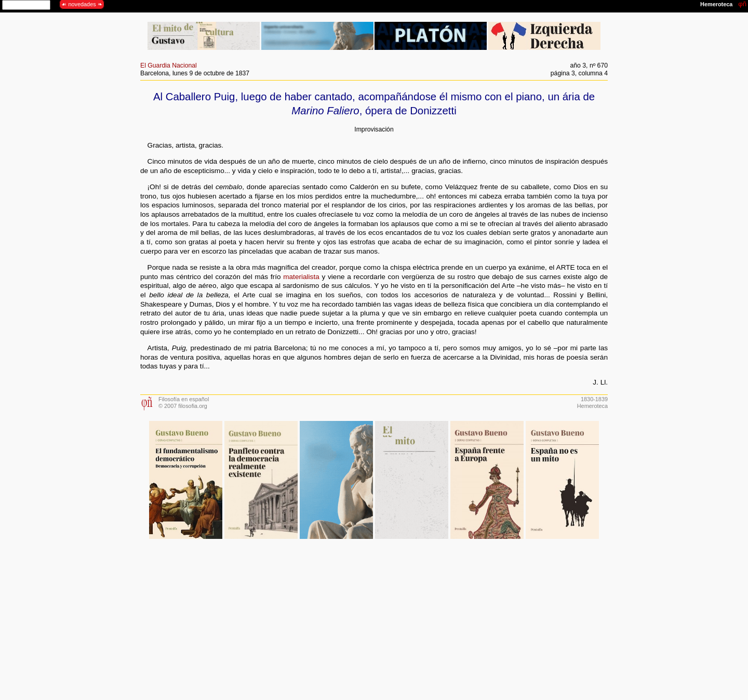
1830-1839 (594, 399)
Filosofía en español (184, 399)
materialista (301, 277)
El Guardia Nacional (169, 65)
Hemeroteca (592, 406)
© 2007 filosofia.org (183, 406)
